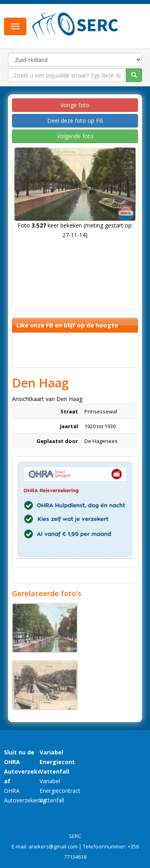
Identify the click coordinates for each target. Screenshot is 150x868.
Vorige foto (75, 105)
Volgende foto (75, 136)
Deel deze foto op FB (75, 121)
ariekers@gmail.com (53, 846)
